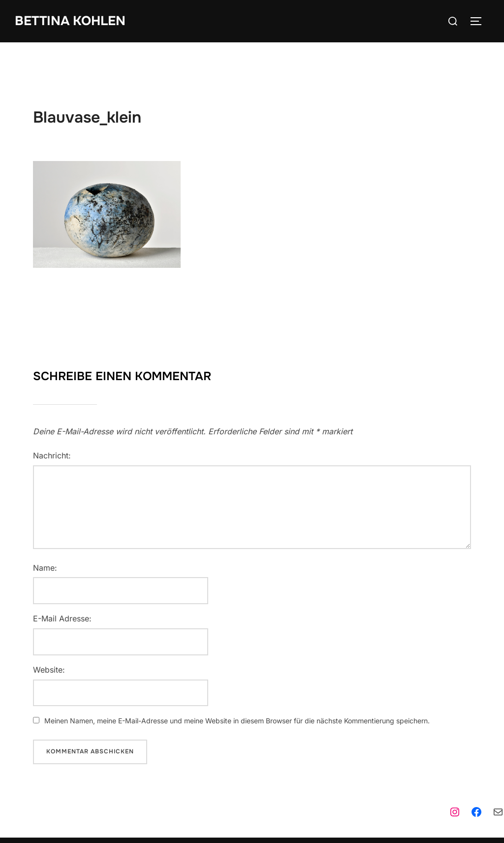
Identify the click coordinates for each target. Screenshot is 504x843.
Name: (45, 568)
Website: (49, 670)
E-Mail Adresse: (62, 618)
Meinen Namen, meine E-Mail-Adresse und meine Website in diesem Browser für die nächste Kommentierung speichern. (237, 721)
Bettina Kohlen (70, 21)
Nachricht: (52, 455)
